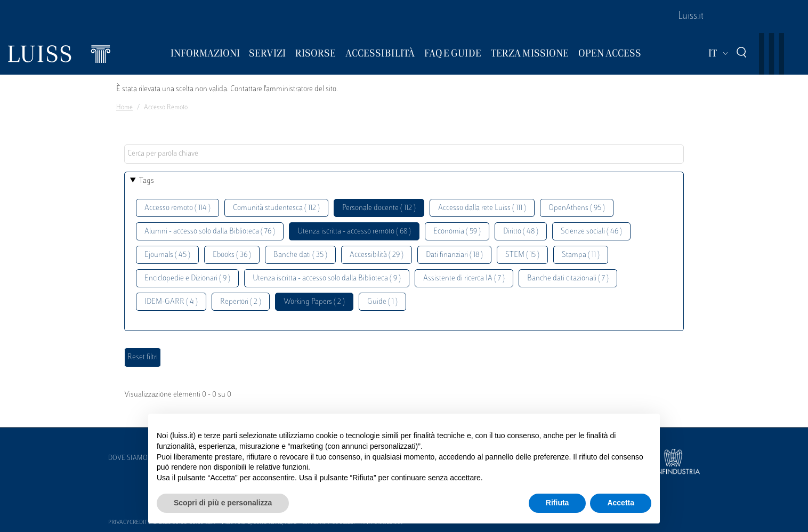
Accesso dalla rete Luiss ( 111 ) (482, 208)
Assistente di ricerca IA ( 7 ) (464, 279)
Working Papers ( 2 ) (314, 302)
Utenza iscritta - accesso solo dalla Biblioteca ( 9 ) (327, 279)
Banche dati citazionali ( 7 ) (568, 279)
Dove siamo (128, 458)
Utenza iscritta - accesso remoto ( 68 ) (354, 232)
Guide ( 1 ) (382, 302)
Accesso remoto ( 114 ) (177, 208)
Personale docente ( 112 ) (379, 208)
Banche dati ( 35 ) (300, 255)
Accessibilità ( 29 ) (377, 255)
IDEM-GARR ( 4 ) (171, 302)
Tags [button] (147, 181)
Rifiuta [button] (557, 503)
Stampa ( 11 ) (581, 255)
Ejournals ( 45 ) (167, 255)
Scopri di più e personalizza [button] (223, 503)
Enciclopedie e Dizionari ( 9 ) (187, 279)
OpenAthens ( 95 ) (577, 208)
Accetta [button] (621, 503)
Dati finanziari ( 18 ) (454, 255)
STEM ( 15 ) (522, 255)
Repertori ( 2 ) (241, 302)
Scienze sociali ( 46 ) (591, 232)
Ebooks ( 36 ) (232, 255)
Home (124, 108)
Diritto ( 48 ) (521, 232)
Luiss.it (691, 17)
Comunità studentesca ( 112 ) (276, 208)
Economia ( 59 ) (457, 232)
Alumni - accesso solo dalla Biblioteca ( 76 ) (210, 232)
